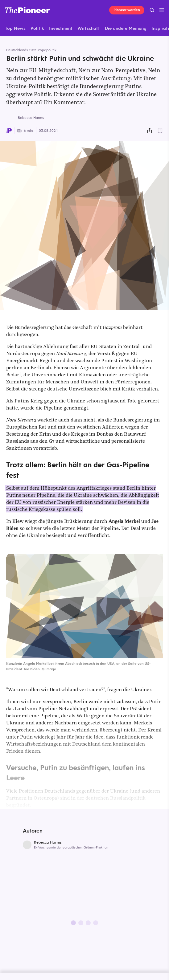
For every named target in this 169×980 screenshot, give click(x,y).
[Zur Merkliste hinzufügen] (160, 131)
